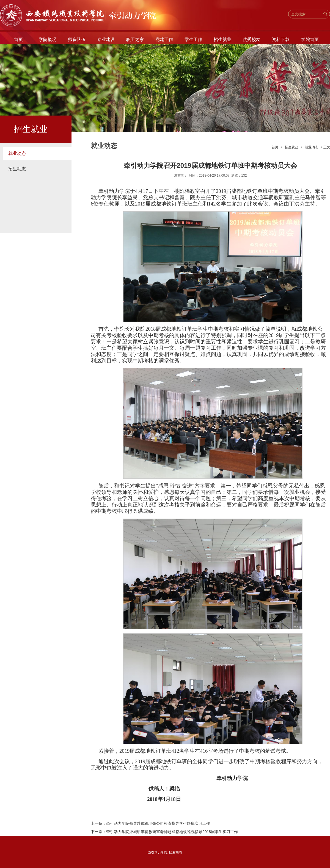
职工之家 (135, 39)
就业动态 (17, 153)
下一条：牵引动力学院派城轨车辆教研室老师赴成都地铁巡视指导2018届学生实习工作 (164, 832)
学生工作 (193, 39)
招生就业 (222, 39)
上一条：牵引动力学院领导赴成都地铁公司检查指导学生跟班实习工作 (150, 823)
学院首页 (310, 39)
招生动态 (17, 169)
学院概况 (48, 39)
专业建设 (106, 39)
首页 (18, 39)
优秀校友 (252, 39)
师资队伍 (77, 39)
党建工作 (164, 39)
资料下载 (281, 39)
